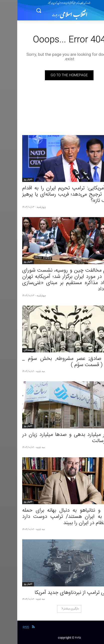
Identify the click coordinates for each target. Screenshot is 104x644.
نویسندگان (12, 350)
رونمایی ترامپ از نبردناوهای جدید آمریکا (58, 593)
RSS (9, 628)
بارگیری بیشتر (53, 609)
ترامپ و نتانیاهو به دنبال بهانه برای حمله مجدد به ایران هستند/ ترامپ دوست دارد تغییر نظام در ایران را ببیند (52, 517)
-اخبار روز (11, 180)
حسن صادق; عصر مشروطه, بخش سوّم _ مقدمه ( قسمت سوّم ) (52, 362)
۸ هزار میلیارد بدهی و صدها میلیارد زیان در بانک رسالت (52, 438)
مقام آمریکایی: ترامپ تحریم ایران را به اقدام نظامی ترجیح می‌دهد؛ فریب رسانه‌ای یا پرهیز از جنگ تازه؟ (52, 195)
